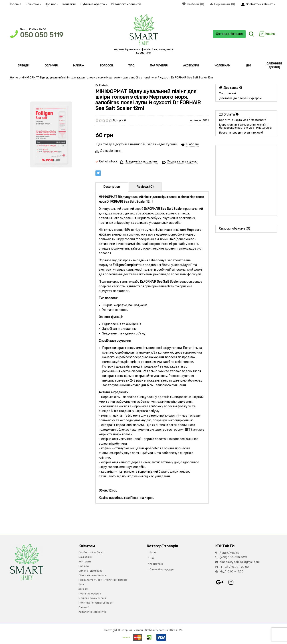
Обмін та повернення (92, 575)
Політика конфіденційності (96, 603)
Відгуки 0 (119, 120)
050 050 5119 (42, 35)
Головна (16, 4)
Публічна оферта (94, 4)
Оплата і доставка (90, 571)
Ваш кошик (85, 557)
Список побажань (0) (235, 229)
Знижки (83, 589)
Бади (153, 552)
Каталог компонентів (126, 4)
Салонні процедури (162, 569)
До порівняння (111, 151)
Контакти (69, 4)
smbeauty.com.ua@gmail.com (240, 562)
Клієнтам (33, 4)
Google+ (220, 582)
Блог (81, 584)
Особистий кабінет (91, 552)
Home (14, 77)
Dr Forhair (102, 85)
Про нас (52, 4)
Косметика (157, 564)
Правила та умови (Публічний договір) (103, 580)
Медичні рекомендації (93, 598)
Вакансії (84, 607)
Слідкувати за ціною (182, 161)
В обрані (193, 144)
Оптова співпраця (229, 34)
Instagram (231, 582)
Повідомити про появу (141, 161)
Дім (152, 558)
